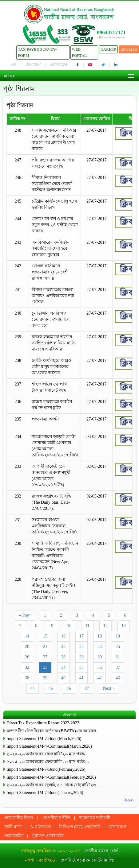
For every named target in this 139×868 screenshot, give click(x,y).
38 (27, 678)
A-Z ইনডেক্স (41, 827)
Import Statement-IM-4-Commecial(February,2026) (51, 777)
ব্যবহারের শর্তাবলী (94, 818)
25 (118, 647)
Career (108, 49)
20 (27, 647)
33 (45, 667)
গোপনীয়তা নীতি (56, 818)
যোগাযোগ (33, 65)
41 (81, 678)
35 (81, 667)
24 (100, 647)
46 (69, 688)
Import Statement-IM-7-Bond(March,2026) (44, 739)
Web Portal (79, 52)
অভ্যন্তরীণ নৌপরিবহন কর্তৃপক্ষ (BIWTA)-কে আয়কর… (54, 731)
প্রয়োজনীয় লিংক (19, 818)
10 (69, 626)
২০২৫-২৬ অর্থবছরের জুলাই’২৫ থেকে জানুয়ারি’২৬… (53, 785)
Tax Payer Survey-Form (37, 52)
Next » (109, 688)
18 (100, 636)
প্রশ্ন (13, 65)
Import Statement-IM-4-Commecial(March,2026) (49, 746)
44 (33, 688)
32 (27, 667)
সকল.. (130, 800)
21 (45, 647)
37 (118, 667)
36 (100, 667)
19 (118, 636)
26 (27, 657)
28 (63, 657)
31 (118, 657)
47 (87, 688)
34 (63, 667)
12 (105, 626)
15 (45, 636)
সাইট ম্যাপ (13, 827)
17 (81, 636)
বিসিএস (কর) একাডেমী (79, 827)
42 (100, 678)
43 (118, 678)
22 (63, 647)
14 (27, 636)
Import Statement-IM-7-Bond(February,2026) (46, 769)
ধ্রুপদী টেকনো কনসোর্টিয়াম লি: (87, 860)
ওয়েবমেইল (59, 65)
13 (124, 626)
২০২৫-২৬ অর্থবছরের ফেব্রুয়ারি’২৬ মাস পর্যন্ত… (48, 754)
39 (45, 678)
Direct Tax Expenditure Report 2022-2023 (43, 723)
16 (63, 636)
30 (100, 657)
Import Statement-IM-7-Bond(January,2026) (45, 793)
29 (81, 657)
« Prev (25, 615)
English (129, 49)
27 (45, 657)
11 (87, 626)
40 (63, 678)
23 (81, 647)
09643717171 (111, 32)
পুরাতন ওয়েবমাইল (48, 836)
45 (51, 688)
